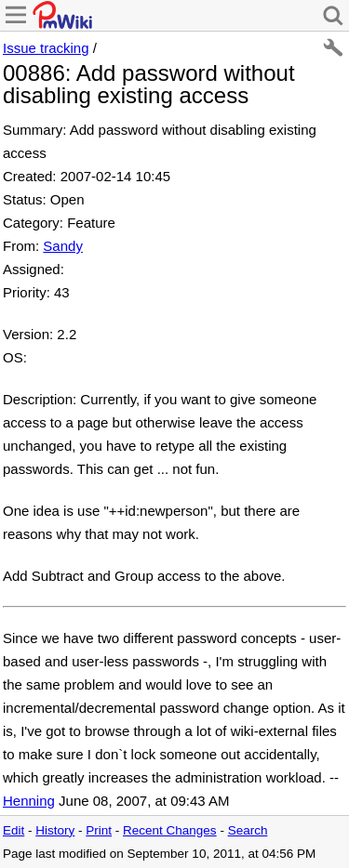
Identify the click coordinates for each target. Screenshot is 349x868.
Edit (13, 830)
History (55, 830)
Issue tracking (46, 48)
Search (248, 830)
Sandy (63, 246)
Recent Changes (170, 830)
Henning (29, 801)
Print (99, 830)
